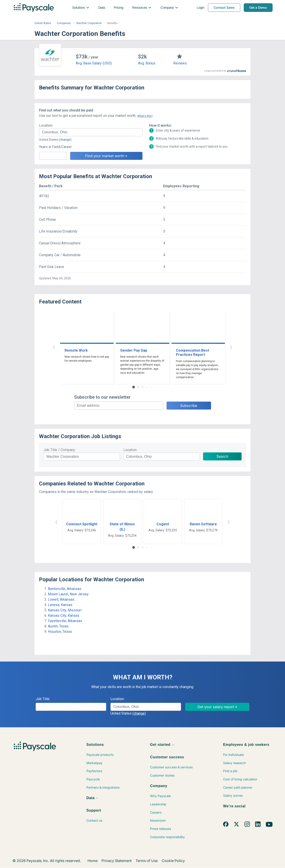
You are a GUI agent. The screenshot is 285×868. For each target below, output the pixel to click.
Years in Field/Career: (56, 147)
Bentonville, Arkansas (65, 589)
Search (222, 456)
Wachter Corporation (89, 23)
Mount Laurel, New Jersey (68, 594)
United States (43, 23)
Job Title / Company (59, 450)
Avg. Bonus (147, 63)
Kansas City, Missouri (65, 610)
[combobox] (91, 132)
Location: (46, 125)
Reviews (180, 63)
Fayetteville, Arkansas (65, 621)
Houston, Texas (60, 632)
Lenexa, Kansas (60, 605)
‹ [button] (54, 347)
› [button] (231, 347)
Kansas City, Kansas (64, 615)
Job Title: (43, 699)
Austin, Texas (58, 626)
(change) (65, 140)
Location (130, 450)
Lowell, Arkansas (61, 599)
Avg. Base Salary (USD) (94, 63)
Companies (64, 23)
